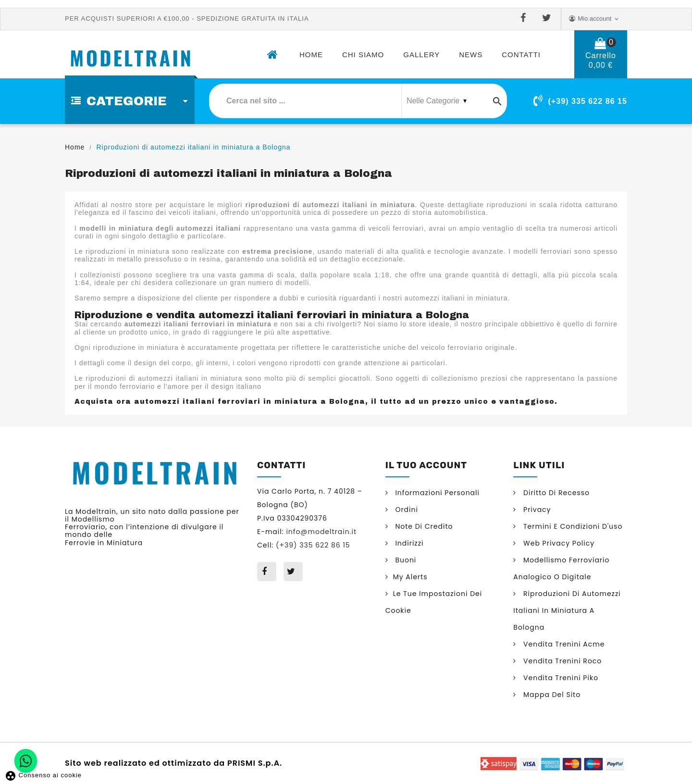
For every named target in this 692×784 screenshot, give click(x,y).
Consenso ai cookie (43, 775)
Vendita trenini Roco (561, 661)
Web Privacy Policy (558, 543)
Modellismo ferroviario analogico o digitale (561, 568)
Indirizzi (408, 543)
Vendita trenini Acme (563, 644)
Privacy (536, 510)
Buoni (405, 560)
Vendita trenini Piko (560, 678)
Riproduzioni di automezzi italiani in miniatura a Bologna (567, 610)
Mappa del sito (551, 695)
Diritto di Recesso (555, 493)
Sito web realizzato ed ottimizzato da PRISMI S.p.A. (173, 762)
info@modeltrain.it (321, 532)
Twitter (549, 18)
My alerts (410, 577)
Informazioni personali (436, 493)
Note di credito (423, 526)
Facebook (525, 18)
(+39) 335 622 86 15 (587, 101)
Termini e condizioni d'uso (572, 526)
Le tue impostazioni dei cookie (434, 602)
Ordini (406, 510)
